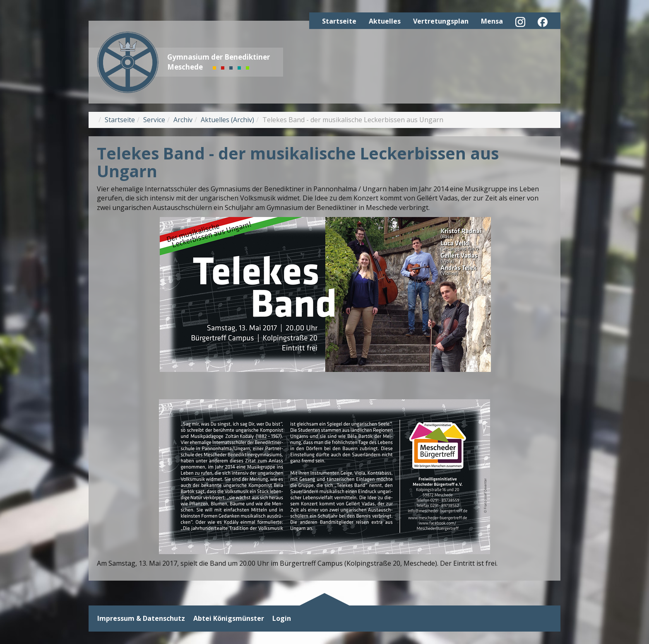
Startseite (339, 21)
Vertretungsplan (441, 21)
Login (282, 619)
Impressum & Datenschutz (141, 619)
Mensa (492, 21)
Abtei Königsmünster (229, 619)
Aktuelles (385, 21)
